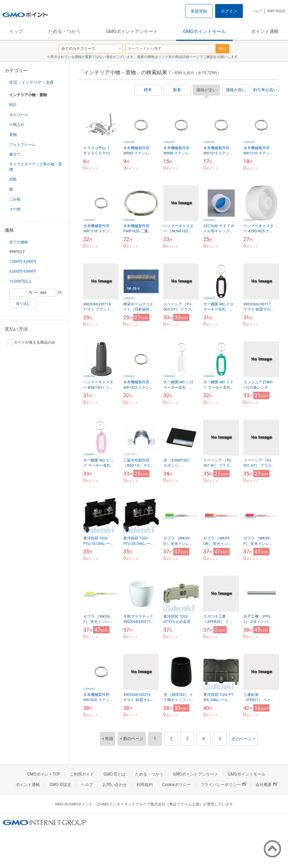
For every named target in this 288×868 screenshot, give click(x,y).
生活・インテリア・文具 (32, 82)
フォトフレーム (22, 144)
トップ (16, 31)
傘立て (15, 154)
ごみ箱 (15, 199)
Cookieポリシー (177, 785)
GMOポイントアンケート (132, 31)
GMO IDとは (115, 774)
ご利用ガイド (82, 774)
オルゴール (19, 115)
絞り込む (23, 304)
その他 (15, 209)
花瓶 (13, 179)
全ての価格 (19, 242)
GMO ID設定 (276, 11)
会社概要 (266, 785)
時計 (13, 105)
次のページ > (243, 739)
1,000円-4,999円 (23, 261)
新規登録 (199, 11)
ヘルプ (257, 11)
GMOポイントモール (204, 31)
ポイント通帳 (265, 31)
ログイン (229, 11)
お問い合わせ (115, 785)
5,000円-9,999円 (23, 271)
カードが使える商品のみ (31, 342)
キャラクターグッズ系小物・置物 (36, 167)
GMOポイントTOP (44, 774)
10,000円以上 (21, 281)
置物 (13, 135)
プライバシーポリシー (223, 785)
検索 (222, 49)
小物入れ (17, 124)
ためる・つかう (64, 31)
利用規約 (145, 785)
